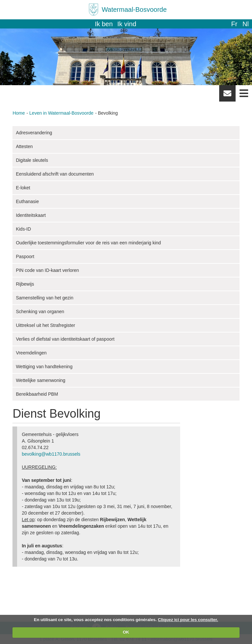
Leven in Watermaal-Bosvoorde (61, 113)
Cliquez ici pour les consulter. (188, 620)
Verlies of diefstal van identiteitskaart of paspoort (65, 339)
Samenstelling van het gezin (44, 298)
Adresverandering (34, 133)
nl (246, 24)
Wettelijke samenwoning (41, 380)
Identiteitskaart (31, 215)
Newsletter (227, 96)
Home (19, 113)
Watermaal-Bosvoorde (134, 9)
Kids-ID (23, 229)
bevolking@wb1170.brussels (51, 454)
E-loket (23, 188)
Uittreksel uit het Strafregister (45, 325)
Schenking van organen (40, 312)
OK (126, 632)
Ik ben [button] (104, 24)
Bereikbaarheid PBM (37, 394)
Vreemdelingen (31, 353)
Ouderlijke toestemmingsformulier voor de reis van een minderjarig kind (88, 243)
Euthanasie (27, 201)
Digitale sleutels (32, 160)
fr (234, 24)
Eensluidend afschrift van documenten (55, 174)
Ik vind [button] (127, 24)
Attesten (24, 146)
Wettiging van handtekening (44, 367)
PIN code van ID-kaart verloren (47, 270)
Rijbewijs (25, 284)
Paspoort (25, 256)
